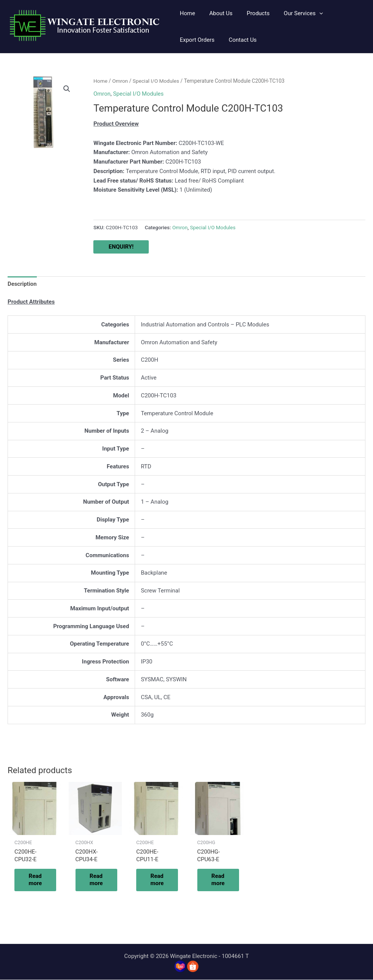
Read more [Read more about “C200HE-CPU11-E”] (158, 880)
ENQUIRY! (121, 247)
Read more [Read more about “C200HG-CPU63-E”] (219, 880)
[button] (294, 13)
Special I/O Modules (156, 81)
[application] (309, 13)
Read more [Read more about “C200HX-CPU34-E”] (97, 880)
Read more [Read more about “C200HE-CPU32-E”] (36, 880)
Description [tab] (22, 284)
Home (100, 81)
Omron (120, 81)
